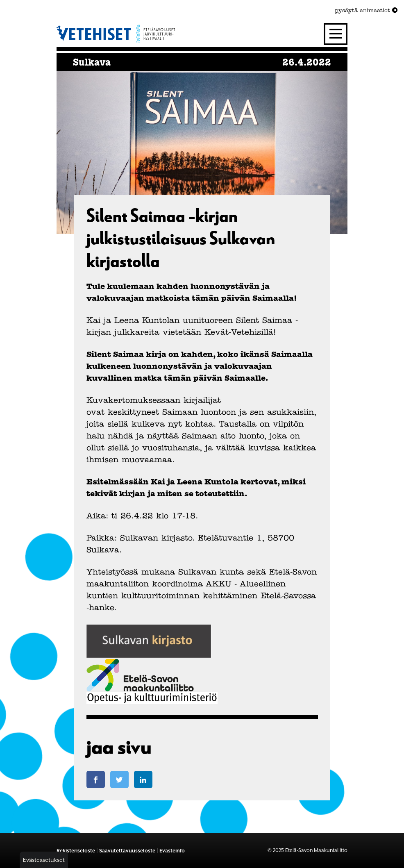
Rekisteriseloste (76, 851)
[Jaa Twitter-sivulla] (119, 779)
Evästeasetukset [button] (44, 860)
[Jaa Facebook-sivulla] (96, 779)
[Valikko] (336, 34)
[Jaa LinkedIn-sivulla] (143, 779)
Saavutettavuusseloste (127, 851)
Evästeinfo (172, 851)
